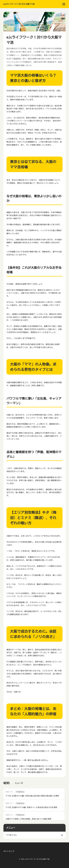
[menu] (64, 4)
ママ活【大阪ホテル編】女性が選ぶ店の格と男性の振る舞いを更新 (32, 796)
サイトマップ (9, 851)
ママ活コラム (20, 792)
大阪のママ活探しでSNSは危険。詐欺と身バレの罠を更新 (28, 819)
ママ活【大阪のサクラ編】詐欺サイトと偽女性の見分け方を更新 (31, 807)
